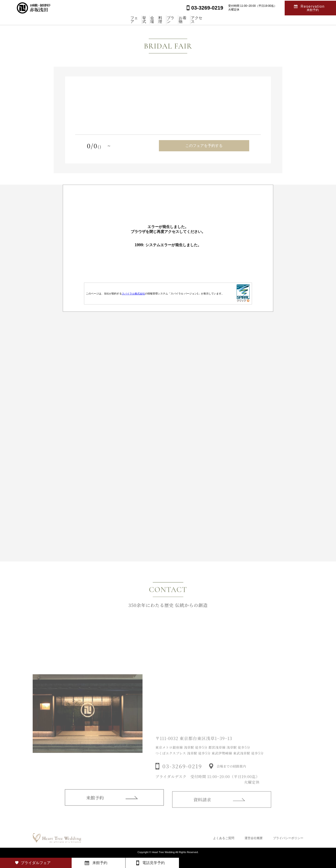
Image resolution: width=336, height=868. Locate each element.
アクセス (233, 20)
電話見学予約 (154, 863)
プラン (184, 20)
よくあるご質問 (224, 838)
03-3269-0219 (182, 771)
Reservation (313, 7)
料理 (162, 20)
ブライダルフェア (36, 863)
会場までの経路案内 (231, 771)
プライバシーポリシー (288, 838)
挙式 (123, 20)
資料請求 (202, 804)
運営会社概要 (254, 838)
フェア (101, 20)
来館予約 (95, 801)
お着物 (208, 20)
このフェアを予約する (204, 146)
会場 (143, 20)
